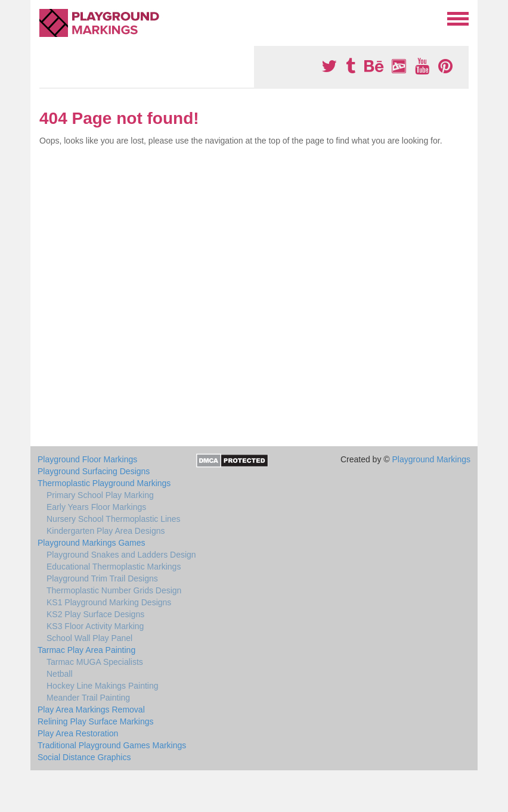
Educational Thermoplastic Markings (114, 567)
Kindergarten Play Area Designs (106, 531)
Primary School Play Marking (100, 495)
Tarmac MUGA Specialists (95, 662)
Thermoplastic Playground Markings (104, 483)
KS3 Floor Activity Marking (95, 626)
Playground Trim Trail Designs (102, 578)
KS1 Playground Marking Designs (109, 602)
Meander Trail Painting (88, 698)
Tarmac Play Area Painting (86, 650)
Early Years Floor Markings (96, 507)
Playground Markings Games (92, 543)
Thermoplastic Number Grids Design (114, 590)
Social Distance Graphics (84, 757)
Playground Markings (431, 459)
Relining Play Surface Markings (96, 721)
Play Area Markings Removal (91, 710)
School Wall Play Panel (89, 638)
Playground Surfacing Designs (94, 471)
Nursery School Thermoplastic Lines (114, 519)
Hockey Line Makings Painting (103, 686)
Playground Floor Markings (87, 459)
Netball (60, 674)
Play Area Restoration (78, 733)
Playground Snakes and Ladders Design (121, 555)
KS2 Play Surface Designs (95, 614)
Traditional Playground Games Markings (112, 745)
